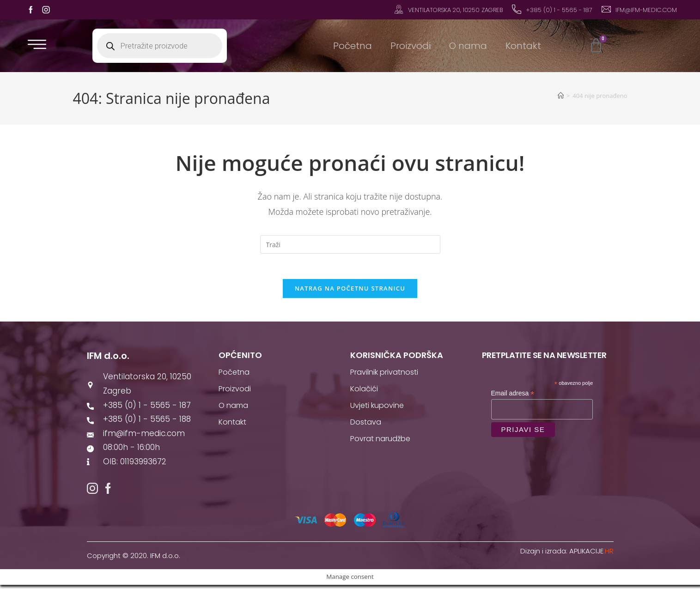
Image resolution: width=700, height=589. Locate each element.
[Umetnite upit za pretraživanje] (350, 244)
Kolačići (364, 392)
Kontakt (523, 46)
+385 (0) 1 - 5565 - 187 (559, 10)
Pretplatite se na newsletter (544, 358)
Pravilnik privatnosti (384, 375)
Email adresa (513, 396)
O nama (468, 46)
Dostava (366, 425)
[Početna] (561, 96)
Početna (353, 46)
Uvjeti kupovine (377, 408)
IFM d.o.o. (108, 358)
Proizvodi (411, 46)
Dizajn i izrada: (567, 555)
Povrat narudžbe (380, 441)
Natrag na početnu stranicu (350, 291)
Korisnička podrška (397, 358)
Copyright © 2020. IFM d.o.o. (134, 560)
